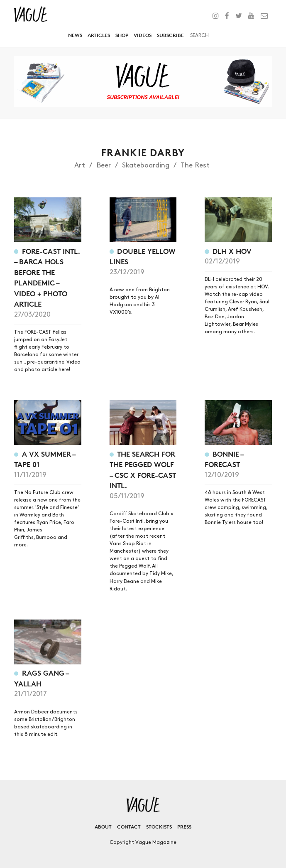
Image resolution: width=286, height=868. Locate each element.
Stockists (159, 827)
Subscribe (170, 35)
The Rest (195, 165)
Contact (129, 827)
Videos (143, 35)
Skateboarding (146, 165)
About (103, 827)
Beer (104, 165)
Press (184, 827)
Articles (99, 35)
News (75, 35)
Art (80, 165)
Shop (122, 35)
